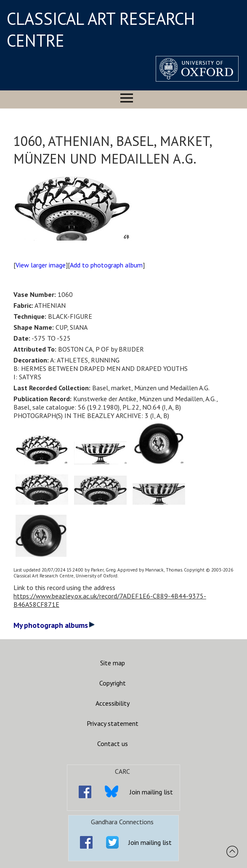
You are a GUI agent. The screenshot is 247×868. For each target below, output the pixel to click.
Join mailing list (151, 792)
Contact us (113, 744)
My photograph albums (54, 625)
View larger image (41, 265)
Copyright (113, 683)
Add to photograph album (106, 265)
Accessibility (113, 703)
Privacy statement (113, 723)
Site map (113, 663)
